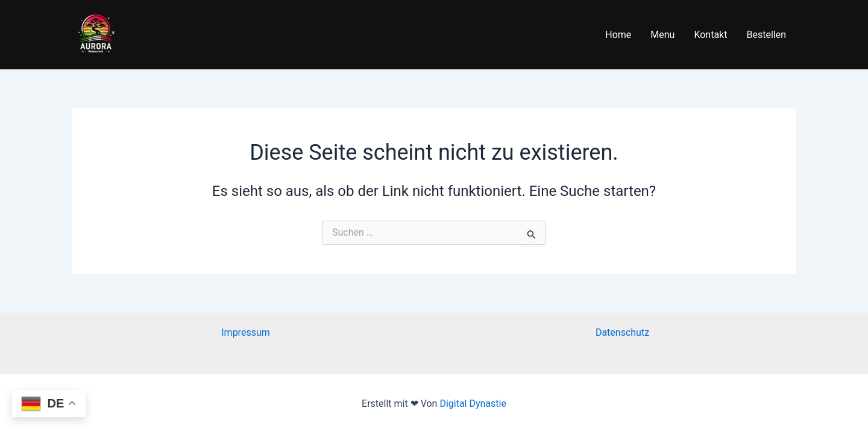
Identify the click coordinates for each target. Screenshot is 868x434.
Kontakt (710, 35)
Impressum (246, 332)
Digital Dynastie (472, 404)
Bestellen (766, 35)
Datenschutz (622, 332)
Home (618, 35)
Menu (662, 35)
